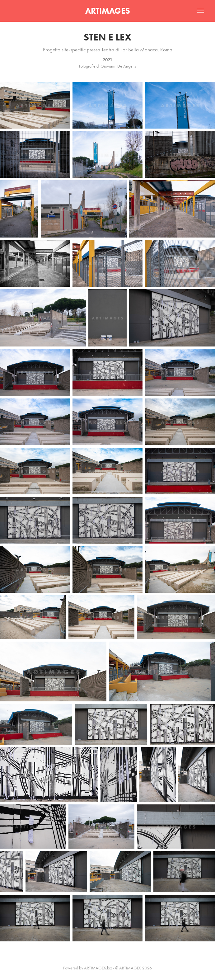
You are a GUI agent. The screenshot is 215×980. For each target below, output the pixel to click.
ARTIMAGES (108, 11)
